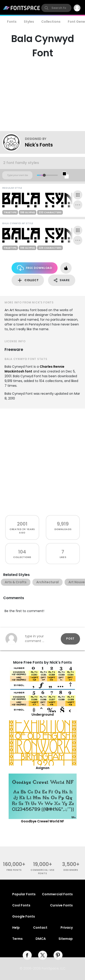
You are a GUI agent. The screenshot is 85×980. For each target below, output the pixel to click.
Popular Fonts (24, 894)
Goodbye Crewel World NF (42, 821)
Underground (43, 715)
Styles (29, 22)
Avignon (43, 768)
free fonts (14, 870)
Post (70, 639)
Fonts (12, 22)
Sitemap (66, 939)
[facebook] (27, 955)
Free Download (35, 268)
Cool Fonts (21, 905)
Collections (51, 22)
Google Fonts (24, 916)
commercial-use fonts (42, 872)
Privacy (67, 928)
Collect (28, 280)
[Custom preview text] (17, 175)
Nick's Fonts (39, 145)
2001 (22, 524)
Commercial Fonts (57, 894)
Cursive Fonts (61, 905)
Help (16, 928)
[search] (56, 8)
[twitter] (43, 955)
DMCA (41, 939)
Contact (40, 928)
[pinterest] (58, 955)
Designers (71, 870)
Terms (17, 939)
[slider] (44, 175)
